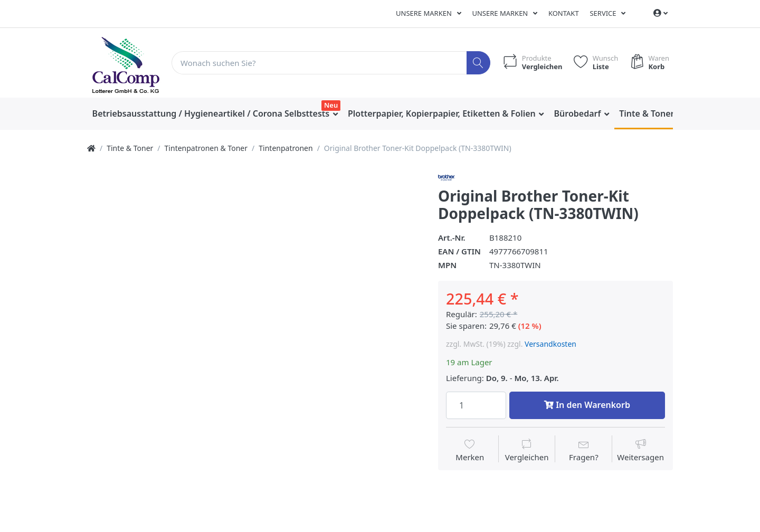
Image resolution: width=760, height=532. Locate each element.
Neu (331, 105)
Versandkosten (550, 344)
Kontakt (564, 13)
